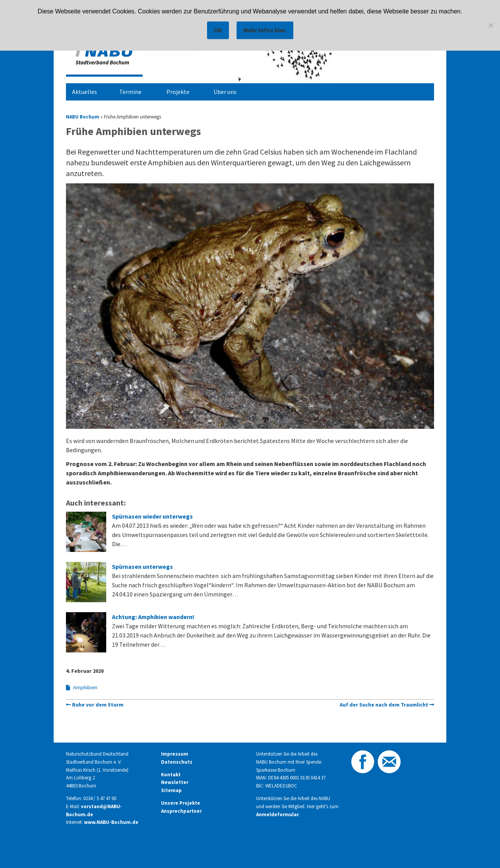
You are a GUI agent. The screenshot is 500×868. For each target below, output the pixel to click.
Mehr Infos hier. (265, 30)
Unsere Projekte (181, 803)
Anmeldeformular (277, 814)
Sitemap (171, 790)
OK (218, 30)
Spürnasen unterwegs (142, 567)
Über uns (225, 92)
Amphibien (85, 687)
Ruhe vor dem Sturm (98, 705)
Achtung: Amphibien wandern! (153, 617)
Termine (130, 92)
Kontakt (171, 775)
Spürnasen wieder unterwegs (152, 516)
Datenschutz (177, 762)
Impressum (175, 754)
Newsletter (175, 782)
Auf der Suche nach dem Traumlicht (384, 705)
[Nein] (490, 25)
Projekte (178, 92)
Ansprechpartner (181, 811)
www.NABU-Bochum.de (111, 822)
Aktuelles (85, 92)
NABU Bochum (83, 117)
